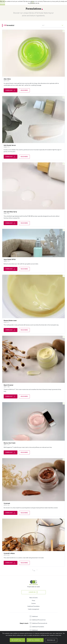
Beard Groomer (9, 385)
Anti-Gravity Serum (10, 145)
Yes (37, 3)
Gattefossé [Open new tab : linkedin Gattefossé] (34, 617)
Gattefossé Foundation (33, 607)
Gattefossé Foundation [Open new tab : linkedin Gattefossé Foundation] (37, 627)
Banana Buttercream (10, 321)
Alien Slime (7, 79)
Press (33, 601)
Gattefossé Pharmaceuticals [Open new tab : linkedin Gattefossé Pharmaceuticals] (38, 624)
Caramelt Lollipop (9, 554)
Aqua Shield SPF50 (10, 260)
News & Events (34, 598)
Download (11, 90)
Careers (34, 604)
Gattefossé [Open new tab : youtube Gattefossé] (34, 630)
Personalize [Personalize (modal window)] (51, 640)
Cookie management (33, 609)
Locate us (33, 592)
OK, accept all (18, 640)
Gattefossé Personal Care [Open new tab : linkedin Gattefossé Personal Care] (37, 620)
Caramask (7, 504)
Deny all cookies (36, 640)
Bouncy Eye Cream (10, 443)
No (38, 3)
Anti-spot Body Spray (10, 212)
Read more (24, 90)
